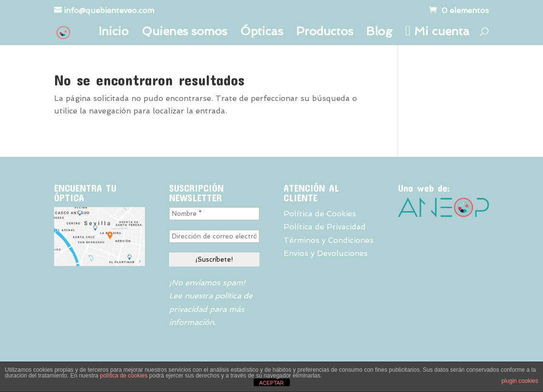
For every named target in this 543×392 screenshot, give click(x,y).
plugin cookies (520, 381)
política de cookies (124, 376)
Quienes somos (184, 33)
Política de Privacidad (325, 227)
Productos (325, 33)
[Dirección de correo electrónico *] (214, 236)
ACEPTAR (271, 383)
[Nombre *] (214, 214)
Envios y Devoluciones (326, 253)
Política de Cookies (320, 214)
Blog (379, 33)
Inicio (114, 33)
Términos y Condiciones (329, 240)
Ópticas (262, 33)
